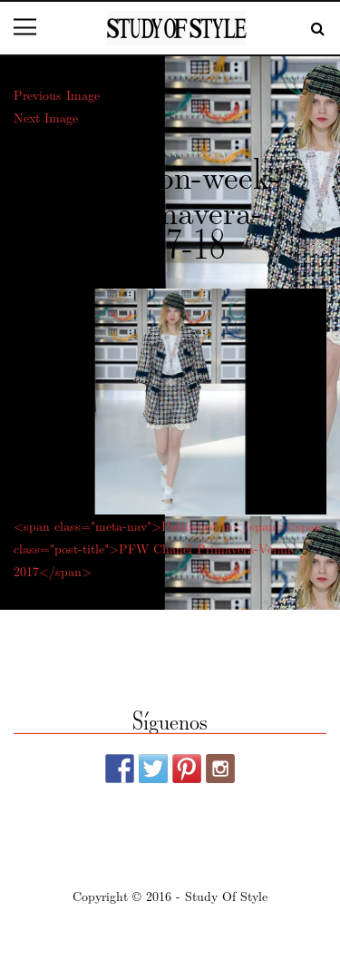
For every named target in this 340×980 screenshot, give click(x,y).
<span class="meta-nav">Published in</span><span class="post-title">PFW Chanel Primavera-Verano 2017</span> (168, 548)
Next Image (46, 117)
